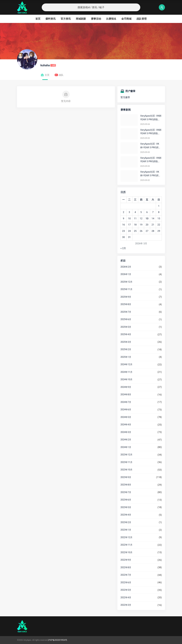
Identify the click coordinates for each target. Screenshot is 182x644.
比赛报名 (111, 19)
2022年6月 (126, 582)
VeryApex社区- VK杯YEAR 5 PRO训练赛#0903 (151, 132)
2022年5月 (126, 590)
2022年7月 (126, 575)
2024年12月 (126, 364)
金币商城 (126, 19)
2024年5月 (126, 417)
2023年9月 (126, 477)
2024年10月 (126, 379)
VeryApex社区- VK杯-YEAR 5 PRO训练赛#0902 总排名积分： (151, 174)
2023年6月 (126, 500)
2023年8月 (126, 485)
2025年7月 (126, 312)
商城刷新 (81, 19)
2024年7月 (126, 402)
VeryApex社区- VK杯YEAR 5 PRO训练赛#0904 (151, 118)
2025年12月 (126, 282)
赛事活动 (96, 19)
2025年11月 (126, 289)
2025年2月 (126, 349)
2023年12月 (126, 455)
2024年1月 (126, 447)
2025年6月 (126, 319)
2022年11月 (126, 545)
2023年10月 (126, 470)
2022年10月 (126, 552)
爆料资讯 (51, 19)
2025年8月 (126, 304)
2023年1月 (126, 530)
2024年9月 (126, 387)
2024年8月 (126, 394)
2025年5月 (126, 327)
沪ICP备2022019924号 (58, 640)
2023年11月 (126, 462)
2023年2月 (126, 522)
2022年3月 (126, 605)
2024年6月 (126, 410)
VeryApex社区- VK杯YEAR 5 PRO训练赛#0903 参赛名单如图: (151, 160)
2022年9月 (126, 560)
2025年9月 (126, 297)
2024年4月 (126, 425)
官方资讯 (66, 19)
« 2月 (123, 248)
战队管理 (142, 19)
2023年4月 (126, 515)
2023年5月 (126, 507)
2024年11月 (126, 372)
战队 (59, 75)
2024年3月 (126, 432)
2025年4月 (126, 334)
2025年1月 (126, 357)
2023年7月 (126, 492)
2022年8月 (126, 567)
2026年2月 (126, 267)
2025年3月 (126, 342)
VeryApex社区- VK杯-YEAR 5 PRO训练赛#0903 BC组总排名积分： (151, 146)
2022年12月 (126, 537)
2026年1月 (126, 274)
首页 (38, 19)
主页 (45, 75)
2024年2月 (126, 440)
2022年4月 (126, 597)
